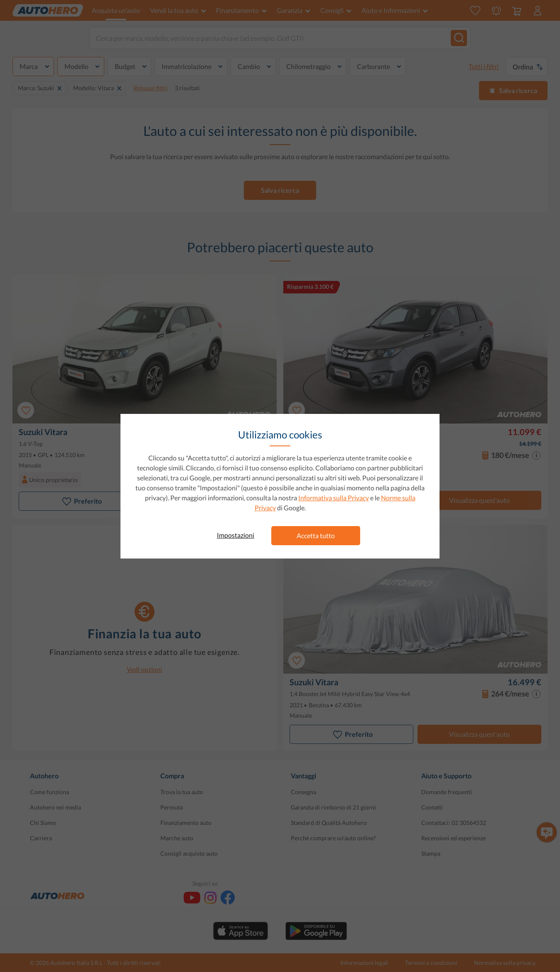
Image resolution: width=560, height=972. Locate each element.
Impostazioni (236, 535)
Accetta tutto (316, 535)
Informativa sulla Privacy (334, 498)
